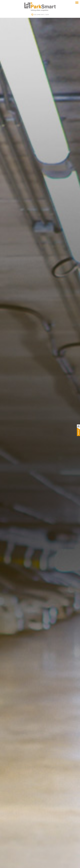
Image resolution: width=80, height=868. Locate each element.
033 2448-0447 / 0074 (40, 15)
